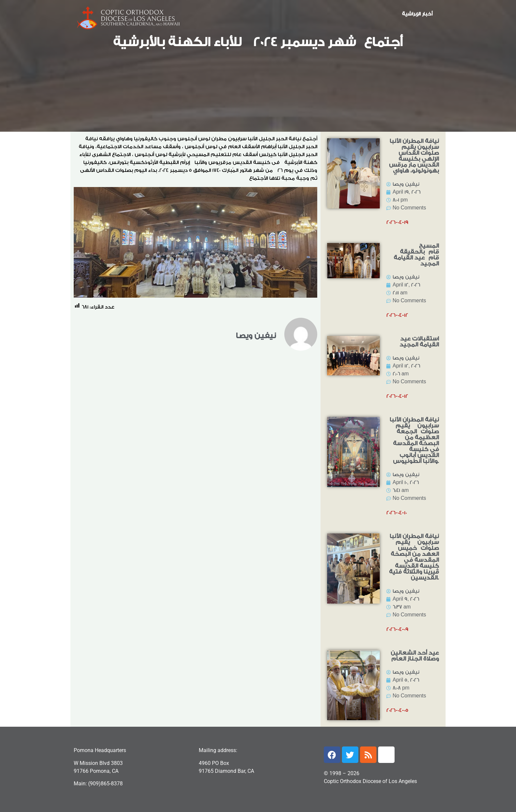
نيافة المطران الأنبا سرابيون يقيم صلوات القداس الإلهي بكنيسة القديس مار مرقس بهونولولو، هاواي (414, 156)
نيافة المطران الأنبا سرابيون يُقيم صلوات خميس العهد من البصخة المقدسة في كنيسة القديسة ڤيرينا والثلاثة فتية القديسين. (414, 557)
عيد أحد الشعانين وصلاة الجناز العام (415, 656)
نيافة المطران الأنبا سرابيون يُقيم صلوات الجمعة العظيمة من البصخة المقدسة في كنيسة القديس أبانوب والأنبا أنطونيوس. (414, 440)
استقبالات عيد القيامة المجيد (419, 342)
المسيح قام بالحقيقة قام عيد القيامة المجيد (416, 255)
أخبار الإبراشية (417, 14)
